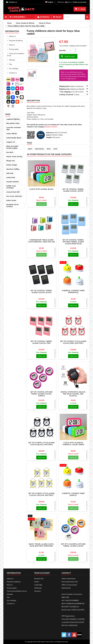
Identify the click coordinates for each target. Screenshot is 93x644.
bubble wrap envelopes (11, 187)
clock (55, 149)
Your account (42, 573)
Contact (66, 573)
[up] (75, 49)
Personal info (39, 579)
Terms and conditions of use (16, 54)
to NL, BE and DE (74, 92)
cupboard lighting (13, 119)
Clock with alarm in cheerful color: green (73, 444)
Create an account (79, 2)
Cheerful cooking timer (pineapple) (73, 291)
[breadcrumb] (9, 23)
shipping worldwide (74, 89)
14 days (74, 94)
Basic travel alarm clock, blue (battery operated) (41, 545)
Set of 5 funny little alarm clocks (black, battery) (41, 444)
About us (12, 36)
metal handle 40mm (14, 138)
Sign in (67, 2)
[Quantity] (70, 50)
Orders (37, 582)
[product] (41, 173)
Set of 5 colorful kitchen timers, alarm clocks (73, 545)
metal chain (11, 177)
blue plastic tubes (13, 123)
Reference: (50, 133)
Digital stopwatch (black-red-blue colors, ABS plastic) (73, 394)
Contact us (13, 73)
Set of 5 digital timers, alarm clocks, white (73, 190)
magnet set (11, 142)
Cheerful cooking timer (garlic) (73, 494)
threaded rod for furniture (13, 205)
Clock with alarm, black (41, 189)
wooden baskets (13, 182)
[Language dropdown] (50, 2)
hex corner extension (14, 196)
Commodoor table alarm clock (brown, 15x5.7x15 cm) (41, 241)
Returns (12, 45)
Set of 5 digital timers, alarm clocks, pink (41, 342)
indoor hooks (11, 200)
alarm (30, 149)
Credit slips (38, 585)
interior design (12, 165)
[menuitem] (6, 17)
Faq (10, 64)
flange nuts (11, 161)
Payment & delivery (16, 41)
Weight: (49, 137)
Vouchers (37, 591)
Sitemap (12, 60)
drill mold (10, 173)
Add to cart (68, 56)
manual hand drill (13, 192)
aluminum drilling (13, 169)
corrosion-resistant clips (14, 128)
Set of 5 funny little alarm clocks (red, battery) (73, 342)
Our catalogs (13, 68)
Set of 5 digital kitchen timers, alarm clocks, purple (41, 394)
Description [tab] (33, 101)
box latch (10, 152)
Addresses (38, 588)
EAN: (48, 135)
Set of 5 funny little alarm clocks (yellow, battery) (41, 494)
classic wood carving (14, 156)
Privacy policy (14, 49)
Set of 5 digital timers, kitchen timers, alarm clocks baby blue (73, 242)
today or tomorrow (74, 86)
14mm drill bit (12, 134)
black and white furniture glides (12, 147)
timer (49, 149)
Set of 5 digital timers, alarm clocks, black (41, 291)
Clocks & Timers (51, 127)
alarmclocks (40, 149)
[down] (75, 51)
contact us (13, 2)
